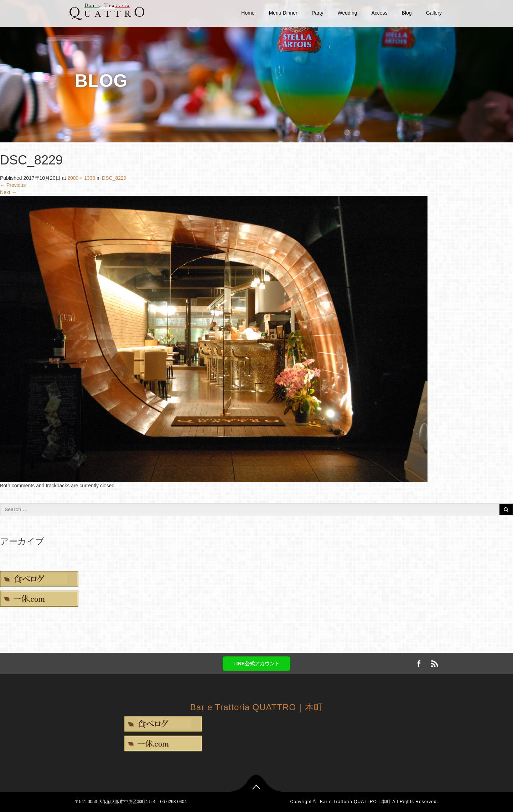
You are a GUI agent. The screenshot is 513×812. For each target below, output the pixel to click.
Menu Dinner (283, 13)
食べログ (39, 579)
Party (318, 13)
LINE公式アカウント (256, 664)
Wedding (347, 13)
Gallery (434, 13)
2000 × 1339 (81, 178)
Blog (407, 13)
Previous (13, 185)
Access (379, 13)
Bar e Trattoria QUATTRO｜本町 (256, 707)
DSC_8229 (114, 178)
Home (248, 13)
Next (8, 192)
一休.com (39, 599)
